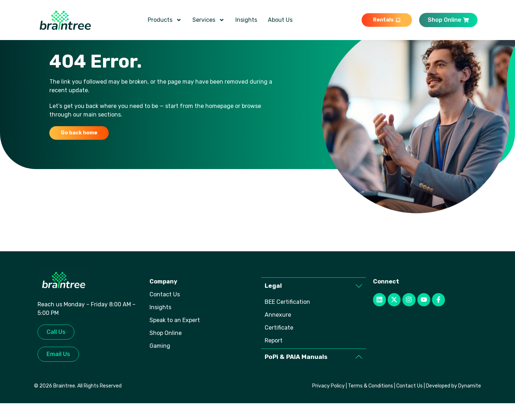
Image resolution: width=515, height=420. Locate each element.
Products (165, 20)
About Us (280, 20)
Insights (246, 20)
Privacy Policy (328, 403)
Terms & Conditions (371, 403)
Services (209, 20)
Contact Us (409, 403)
